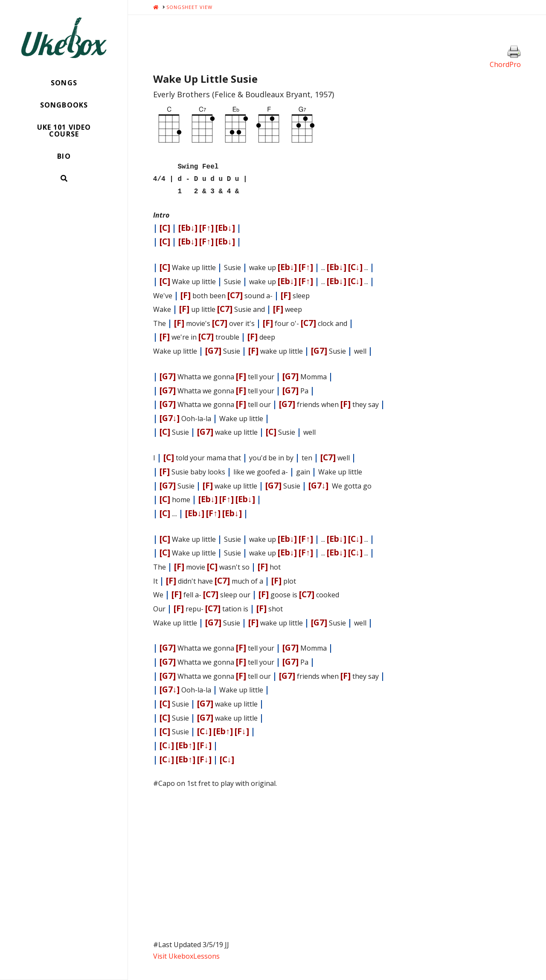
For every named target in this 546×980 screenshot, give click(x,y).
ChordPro (505, 64)
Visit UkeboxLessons (186, 953)
